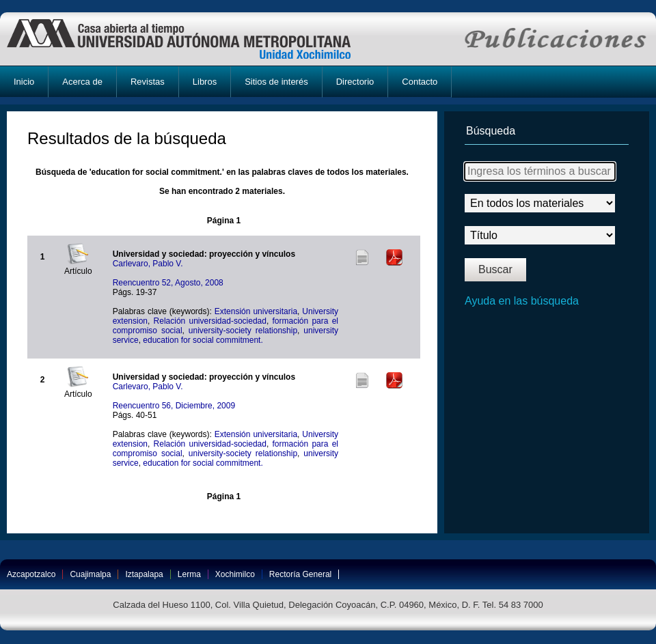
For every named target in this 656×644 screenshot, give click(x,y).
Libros (205, 82)
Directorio (355, 82)
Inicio (24, 82)
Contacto (420, 82)
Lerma (189, 574)
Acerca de (82, 82)
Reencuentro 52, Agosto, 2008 (168, 283)
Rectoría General (300, 574)
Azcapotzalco (31, 574)
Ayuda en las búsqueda (522, 301)
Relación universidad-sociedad (210, 321)
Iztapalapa (144, 574)
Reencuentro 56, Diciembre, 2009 (174, 406)
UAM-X (192, 39)
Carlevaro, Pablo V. (148, 264)
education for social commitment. (203, 340)
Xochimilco (235, 574)
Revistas (148, 82)
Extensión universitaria (256, 311)
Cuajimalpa (90, 574)
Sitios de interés (276, 82)
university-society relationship (243, 331)
